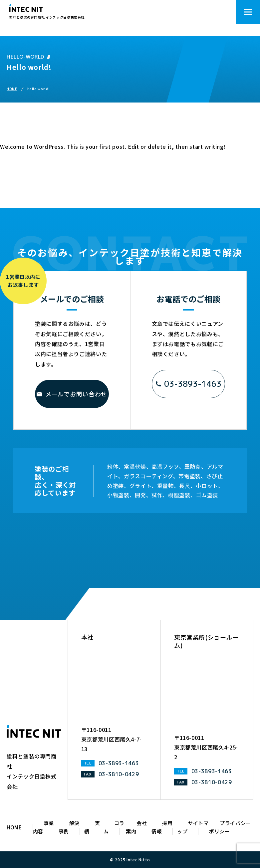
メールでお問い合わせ (72, 394)
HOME (12, 89)
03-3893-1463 (188, 384)
